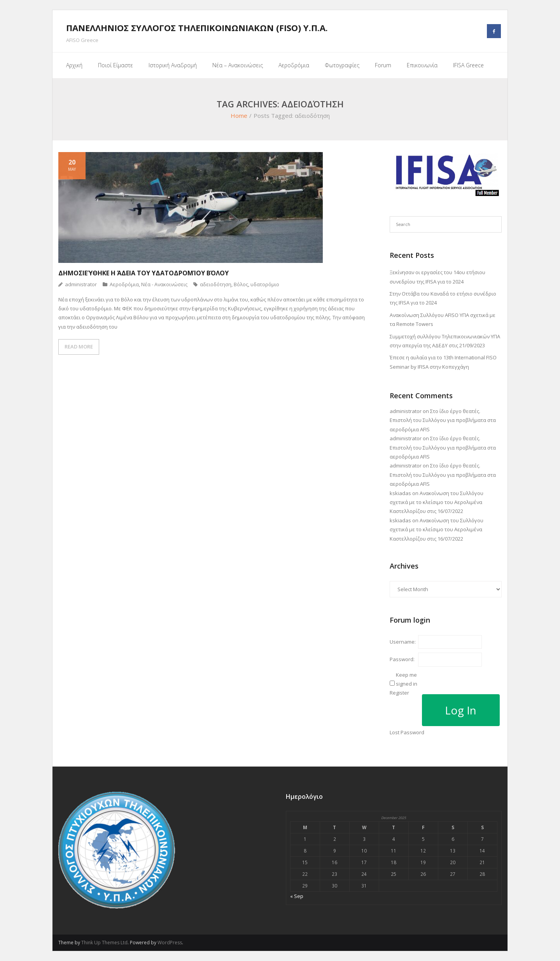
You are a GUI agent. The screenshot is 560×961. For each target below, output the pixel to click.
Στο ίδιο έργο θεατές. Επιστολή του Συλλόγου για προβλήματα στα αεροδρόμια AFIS (443, 420)
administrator (81, 284)
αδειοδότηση (216, 284)
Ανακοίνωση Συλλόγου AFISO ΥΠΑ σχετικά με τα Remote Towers (443, 319)
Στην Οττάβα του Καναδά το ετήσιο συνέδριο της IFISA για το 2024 (443, 298)
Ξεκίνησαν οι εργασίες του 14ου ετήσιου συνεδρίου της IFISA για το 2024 (437, 277)
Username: (403, 642)
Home (239, 116)
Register (399, 693)
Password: (402, 659)
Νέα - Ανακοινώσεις (164, 284)
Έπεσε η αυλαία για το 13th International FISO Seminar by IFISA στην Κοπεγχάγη (443, 362)
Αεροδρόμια (124, 284)
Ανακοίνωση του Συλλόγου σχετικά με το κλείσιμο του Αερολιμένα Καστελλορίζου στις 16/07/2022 (437, 502)
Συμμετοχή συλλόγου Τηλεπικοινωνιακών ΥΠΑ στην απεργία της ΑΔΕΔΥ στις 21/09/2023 (445, 341)
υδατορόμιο (265, 284)
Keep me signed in (407, 679)
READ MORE (79, 347)
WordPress (170, 943)
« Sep (297, 896)
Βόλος (241, 284)
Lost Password (407, 732)
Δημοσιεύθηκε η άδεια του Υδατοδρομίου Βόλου (143, 273)
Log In (461, 710)
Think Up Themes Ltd (104, 943)
